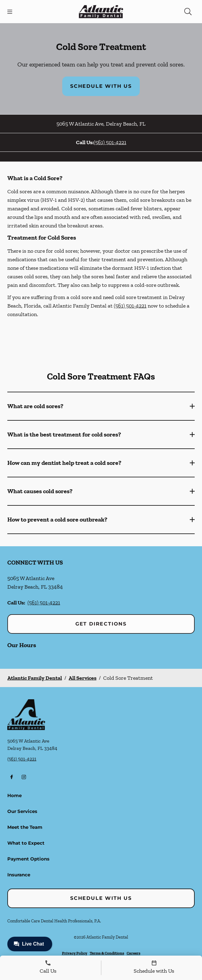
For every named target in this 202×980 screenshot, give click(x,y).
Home (14, 795)
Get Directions (101, 624)
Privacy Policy (75, 953)
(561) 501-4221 (110, 142)
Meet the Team (25, 827)
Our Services (22, 811)
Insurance (19, 875)
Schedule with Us (101, 86)
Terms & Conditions (107, 953)
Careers (133, 953)
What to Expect (26, 843)
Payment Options (28, 859)
